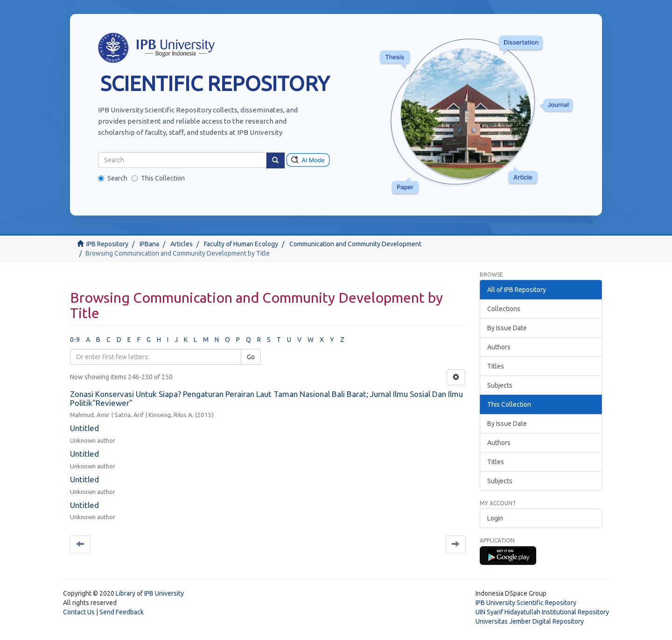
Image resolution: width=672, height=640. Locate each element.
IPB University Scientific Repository (526, 603)
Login (495, 518)
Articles (182, 244)
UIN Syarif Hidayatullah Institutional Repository (542, 612)
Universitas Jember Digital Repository (530, 621)
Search (113, 178)
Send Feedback (122, 612)
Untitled (84, 428)
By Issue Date (507, 328)
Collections (504, 309)
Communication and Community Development (355, 244)
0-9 (75, 340)
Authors (499, 347)
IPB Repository (107, 244)
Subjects (500, 385)
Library (126, 593)
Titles (496, 366)
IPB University (164, 593)
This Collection (158, 178)
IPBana (149, 244)
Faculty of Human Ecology (241, 244)
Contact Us (79, 612)
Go (251, 357)
